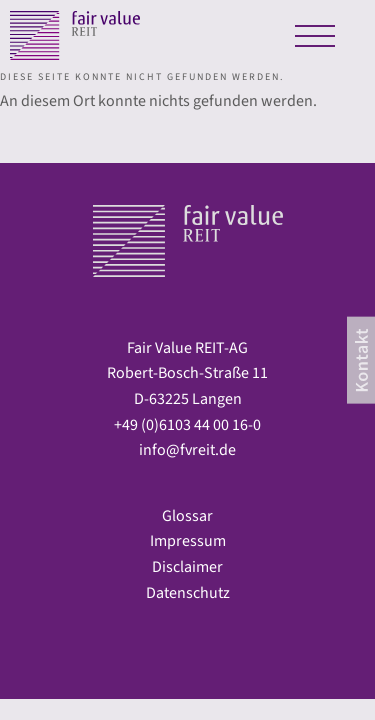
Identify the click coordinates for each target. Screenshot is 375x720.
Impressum (188, 541)
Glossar (187, 516)
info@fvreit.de (187, 450)
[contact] (361, 360)
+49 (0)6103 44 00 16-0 (187, 425)
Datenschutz (188, 593)
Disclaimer (187, 567)
